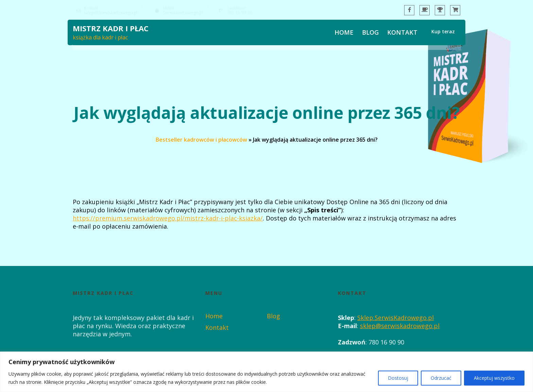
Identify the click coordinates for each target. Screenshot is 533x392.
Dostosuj (398, 378)
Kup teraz (443, 33)
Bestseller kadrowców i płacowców (201, 139)
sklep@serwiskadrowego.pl (400, 326)
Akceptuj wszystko (494, 378)
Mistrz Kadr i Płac (111, 29)
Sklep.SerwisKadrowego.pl (396, 318)
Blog (370, 33)
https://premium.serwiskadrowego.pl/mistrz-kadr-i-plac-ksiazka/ (168, 218)
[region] (266, 372)
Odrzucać (441, 378)
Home (344, 33)
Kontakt (402, 33)
